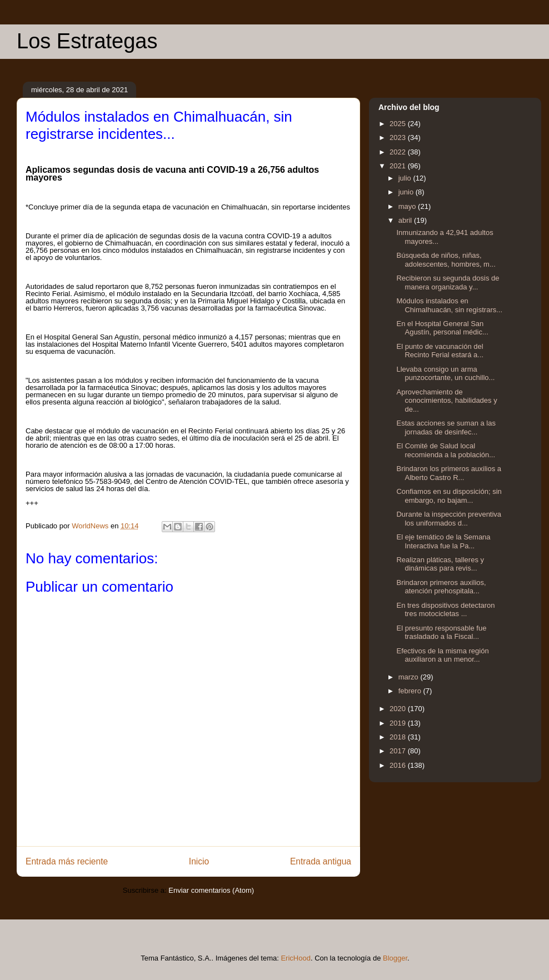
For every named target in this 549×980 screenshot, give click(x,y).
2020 (399, 709)
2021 (399, 166)
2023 (399, 137)
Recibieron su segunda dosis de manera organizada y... (448, 282)
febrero (411, 691)
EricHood (295, 958)
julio (406, 178)
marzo (410, 677)
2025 (399, 124)
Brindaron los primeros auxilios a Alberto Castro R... (449, 473)
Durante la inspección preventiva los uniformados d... (449, 519)
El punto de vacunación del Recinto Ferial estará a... (440, 351)
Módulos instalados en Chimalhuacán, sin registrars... (449, 305)
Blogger (395, 958)
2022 (399, 152)
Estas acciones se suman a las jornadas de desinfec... (446, 427)
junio (407, 192)
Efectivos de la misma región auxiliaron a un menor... (442, 655)
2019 (399, 723)
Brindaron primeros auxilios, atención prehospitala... (441, 587)
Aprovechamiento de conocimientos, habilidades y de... (446, 401)
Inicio (199, 861)
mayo (408, 206)
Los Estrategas (87, 41)
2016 (399, 765)
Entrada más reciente (67, 861)
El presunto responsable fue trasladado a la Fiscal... (441, 632)
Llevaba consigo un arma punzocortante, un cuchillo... (445, 374)
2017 (399, 751)
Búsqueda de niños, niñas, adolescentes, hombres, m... (446, 260)
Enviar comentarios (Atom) (211, 890)
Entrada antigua (321, 861)
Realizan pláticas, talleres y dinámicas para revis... (440, 564)
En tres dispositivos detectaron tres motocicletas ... (445, 610)
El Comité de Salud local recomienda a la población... (446, 450)
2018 (399, 737)
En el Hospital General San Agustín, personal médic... (442, 328)
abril (406, 220)
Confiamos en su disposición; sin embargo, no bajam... (449, 496)
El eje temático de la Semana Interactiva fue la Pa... (443, 541)
